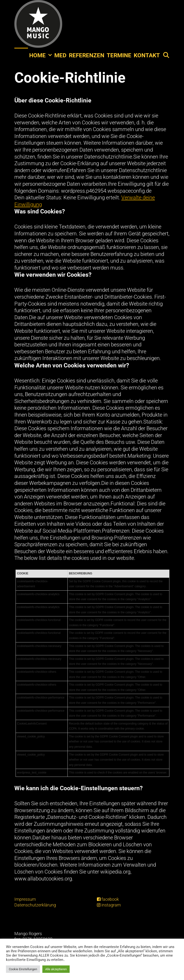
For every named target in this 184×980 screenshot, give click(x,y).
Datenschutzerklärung (35, 905)
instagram (109, 905)
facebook (108, 899)
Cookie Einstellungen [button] (23, 969)
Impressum (25, 899)
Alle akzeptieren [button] (56, 969)
